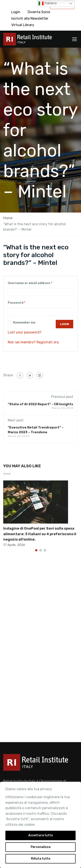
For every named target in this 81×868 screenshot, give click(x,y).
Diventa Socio (39, 12)
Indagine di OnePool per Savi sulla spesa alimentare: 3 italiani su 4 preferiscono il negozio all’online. (40, 534)
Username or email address (30, 283)
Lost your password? (25, 332)
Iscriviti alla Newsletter (30, 18)
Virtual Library (23, 25)
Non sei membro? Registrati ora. (34, 342)
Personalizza (41, 847)
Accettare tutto (41, 835)
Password (17, 303)
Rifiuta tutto (41, 859)
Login (16, 12)
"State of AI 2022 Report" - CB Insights (40, 404)
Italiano (48, 3)
